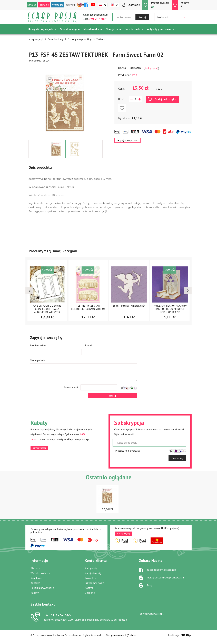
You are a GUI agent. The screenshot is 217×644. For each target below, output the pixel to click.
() (160, 5)
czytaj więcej (39, 448)
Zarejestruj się (93, 573)
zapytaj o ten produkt (127, 140)
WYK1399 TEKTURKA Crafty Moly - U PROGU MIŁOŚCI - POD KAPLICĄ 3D (170, 309)
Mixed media (91, 29)
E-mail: (89, 345)
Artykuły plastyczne (159, 29)
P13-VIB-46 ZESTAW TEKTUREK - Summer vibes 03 (88, 307)
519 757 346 (57, 615)
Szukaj (142, 17)
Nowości (32, 5)
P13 (135, 75)
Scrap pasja (52, 17)
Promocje (44, 5)
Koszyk (89, 588)
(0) (185, 4)
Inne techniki (133, 29)
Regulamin (36, 578)
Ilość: (121, 99)
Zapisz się (177, 458)
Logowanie (134, 5)
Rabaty (35, 593)
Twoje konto (92, 578)
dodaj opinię (151, 68)
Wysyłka (71, 5)
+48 (95, 19)
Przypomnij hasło (95, 583)
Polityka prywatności (42, 588)
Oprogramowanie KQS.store (121, 635)
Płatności (36, 568)
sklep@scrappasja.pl (96, 15)
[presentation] (29, 291)
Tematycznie (36, 37)
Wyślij (112, 396)
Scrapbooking (68, 29)
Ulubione (90, 593)
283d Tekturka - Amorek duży (129, 306)
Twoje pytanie (38, 360)
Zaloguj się (91, 568)
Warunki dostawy (40, 573)
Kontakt (35, 583)
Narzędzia (112, 29)
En (117, 5)
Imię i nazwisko (38, 345)
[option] (66, 101)
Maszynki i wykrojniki (41, 29)
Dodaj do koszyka (165, 99)
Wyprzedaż (57, 5)
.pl (186, 635)
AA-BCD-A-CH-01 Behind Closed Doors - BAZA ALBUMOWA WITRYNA (47, 309)
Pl (105, 5)
